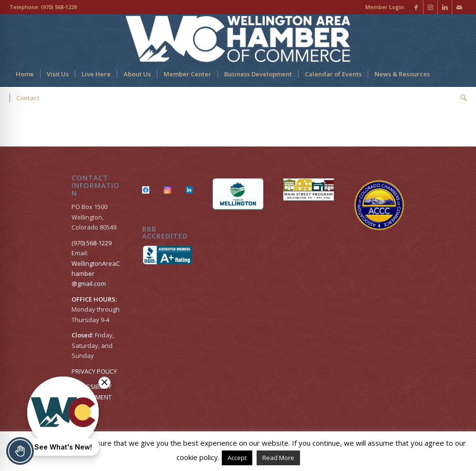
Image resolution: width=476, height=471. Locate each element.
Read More (278, 458)
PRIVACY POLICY (94, 371)
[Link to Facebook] (416, 7)
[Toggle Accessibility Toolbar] (20, 451)
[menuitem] (382, 7)
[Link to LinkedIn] (445, 7)
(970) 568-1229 (59, 7)
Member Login (385, 7)
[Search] (460, 98)
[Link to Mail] (459, 7)
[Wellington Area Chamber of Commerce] (238, 38)
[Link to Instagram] (430, 7)
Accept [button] (237, 458)
